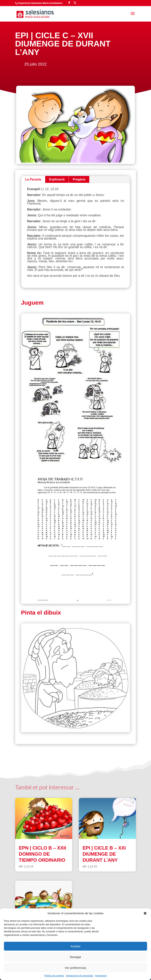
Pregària (79, 179)
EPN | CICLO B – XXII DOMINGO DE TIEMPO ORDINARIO (42, 854)
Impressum (101, 976)
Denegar (75, 957)
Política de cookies (54, 976)
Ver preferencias (75, 968)
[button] (145, 913)
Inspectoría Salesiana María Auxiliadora (40, 3)
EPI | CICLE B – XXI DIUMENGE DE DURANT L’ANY (104, 854)
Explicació (57, 179)
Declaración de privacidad (79, 976)
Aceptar (75, 946)
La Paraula (33, 179)
